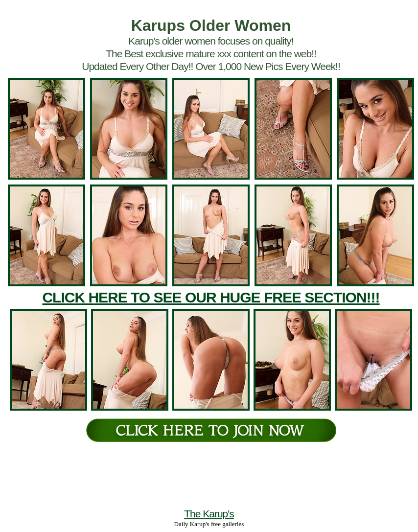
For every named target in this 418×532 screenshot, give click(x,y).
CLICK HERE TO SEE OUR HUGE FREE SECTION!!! (211, 297)
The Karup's (209, 514)
